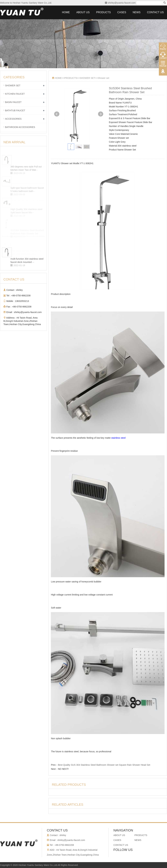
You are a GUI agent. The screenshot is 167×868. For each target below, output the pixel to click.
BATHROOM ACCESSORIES (20, 127)
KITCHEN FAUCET (15, 94)
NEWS (137, 12)
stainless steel (118, 438)
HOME (66, 12)
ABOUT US (83, 12)
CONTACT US (155, 12)
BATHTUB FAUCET (15, 110)
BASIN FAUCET (13, 102)
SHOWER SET (87, 78)
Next (101, 114)
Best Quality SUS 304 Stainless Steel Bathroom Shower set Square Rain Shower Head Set (104, 765)
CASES (122, 12)
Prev (57, 114)
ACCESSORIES (13, 119)
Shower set (104, 78)
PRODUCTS (103, 12)
